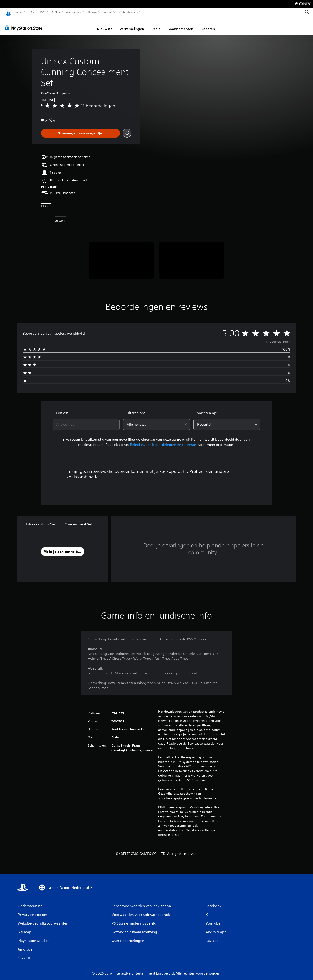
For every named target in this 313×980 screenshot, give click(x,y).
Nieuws (93, 12)
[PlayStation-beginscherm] (8, 12)
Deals (156, 25)
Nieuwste (105, 25)
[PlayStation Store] (25, 24)
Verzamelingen (132, 25)
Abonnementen (180, 25)
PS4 (42, 12)
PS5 (32, 12)
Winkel (108, 12)
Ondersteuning (128, 12)
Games (19, 12)
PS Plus (55, 12)
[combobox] (86, 420)
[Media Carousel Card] (121, 256)
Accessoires (74, 12)
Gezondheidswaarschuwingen (180, 789)
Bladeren (208, 25)
